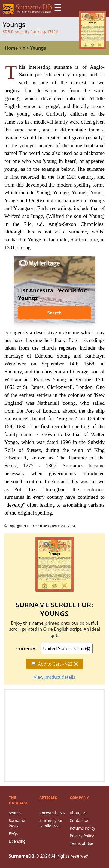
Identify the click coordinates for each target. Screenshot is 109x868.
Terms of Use (81, 843)
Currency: (26, 648)
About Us (78, 813)
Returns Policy (82, 828)
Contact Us (79, 820)
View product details (55, 677)
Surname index (17, 823)
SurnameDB (22, 856)
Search (55, 313)
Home (11, 48)
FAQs (13, 834)
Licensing (17, 841)
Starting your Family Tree (51, 823)
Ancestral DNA (52, 813)
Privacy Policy (82, 836)
